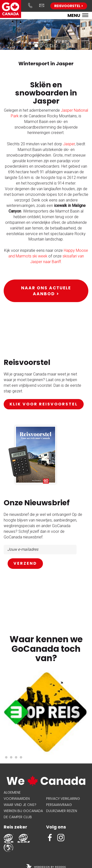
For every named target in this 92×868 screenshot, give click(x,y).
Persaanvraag (59, 805)
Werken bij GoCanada (23, 811)
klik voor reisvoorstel (44, 404)
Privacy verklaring (63, 799)
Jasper (69, 144)
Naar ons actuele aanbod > (46, 291)
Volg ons (56, 827)
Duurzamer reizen (62, 811)
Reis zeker (15, 827)
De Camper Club (18, 817)
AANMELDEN (25, 564)
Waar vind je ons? (20, 805)
